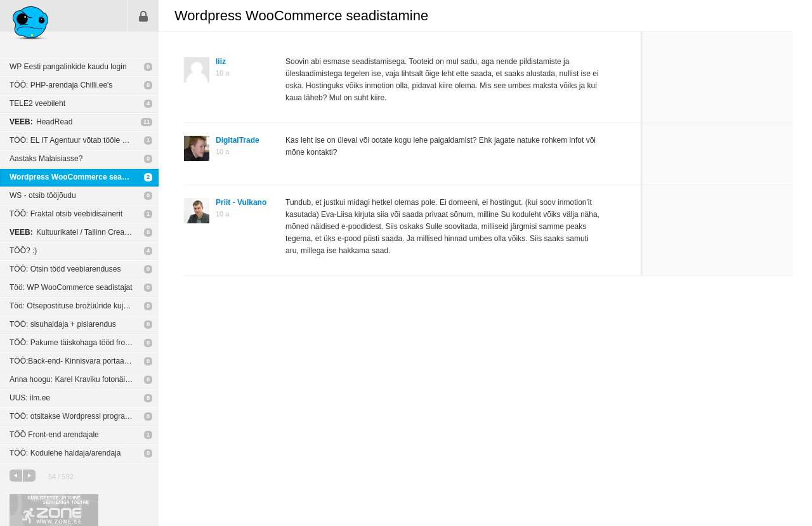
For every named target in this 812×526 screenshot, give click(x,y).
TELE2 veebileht (37, 103)
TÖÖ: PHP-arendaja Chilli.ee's (61, 85)
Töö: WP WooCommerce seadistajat (71, 287)
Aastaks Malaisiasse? (46, 159)
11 (147, 122)
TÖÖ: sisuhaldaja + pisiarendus (63, 324)
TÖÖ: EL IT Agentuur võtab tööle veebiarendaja (84, 140)
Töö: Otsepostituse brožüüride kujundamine (83, 306)
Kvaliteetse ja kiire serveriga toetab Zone (54, 510)
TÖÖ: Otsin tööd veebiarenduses (65, 269)
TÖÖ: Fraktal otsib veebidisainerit (66, 214)
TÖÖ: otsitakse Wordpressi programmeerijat (84, 416)
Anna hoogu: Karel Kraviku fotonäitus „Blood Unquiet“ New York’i (84, 379)
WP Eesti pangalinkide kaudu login (68, 67)
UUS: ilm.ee (30, 398)
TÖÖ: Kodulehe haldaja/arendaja (65, 453)
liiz (221, 62)
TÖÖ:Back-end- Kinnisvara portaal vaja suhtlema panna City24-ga (84, 361)
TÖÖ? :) (23, 251)
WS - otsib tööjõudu (43, 195)
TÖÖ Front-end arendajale (54, 435)
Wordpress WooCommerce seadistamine (83, 177)
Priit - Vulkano (241, 202)
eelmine (16, 476)
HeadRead (41, 122)
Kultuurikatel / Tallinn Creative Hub (81, 232)
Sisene (143, 16)
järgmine (29, 476)
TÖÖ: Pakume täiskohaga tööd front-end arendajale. (84, 343)
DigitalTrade (238, 140)
